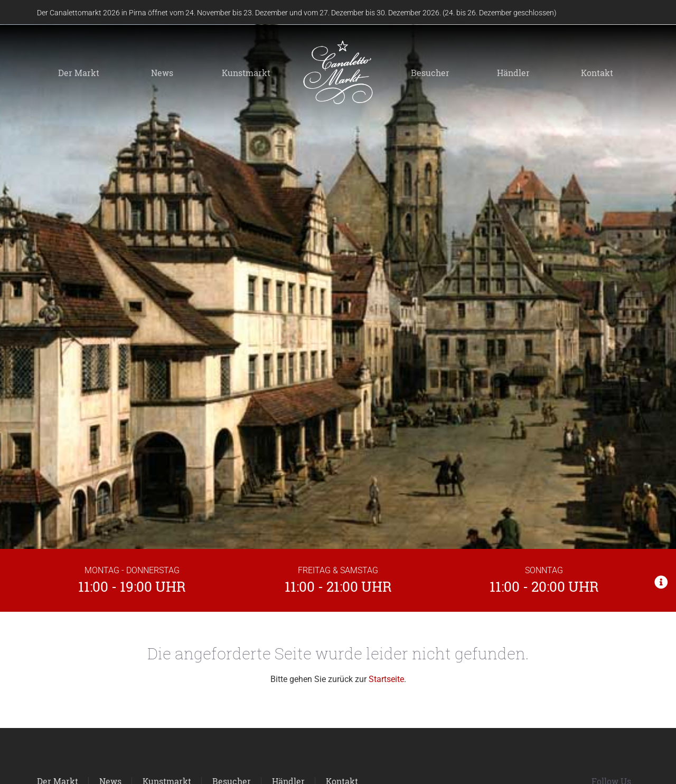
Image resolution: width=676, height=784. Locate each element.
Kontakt (597, 73)
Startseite (386, 679)
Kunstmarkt (246, 73)
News (162, 73)
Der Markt (79, 73)
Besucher (430, 73)
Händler (513, 73)
